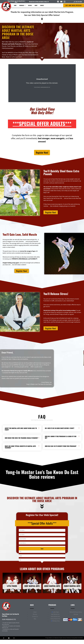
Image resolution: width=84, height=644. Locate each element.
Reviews (30, 5)
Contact (42, 5)
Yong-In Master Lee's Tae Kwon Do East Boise (16, 2)
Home (15, 5)
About (36, 5)
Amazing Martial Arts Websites (77, 642)
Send (42, 552)
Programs (22, 5)
